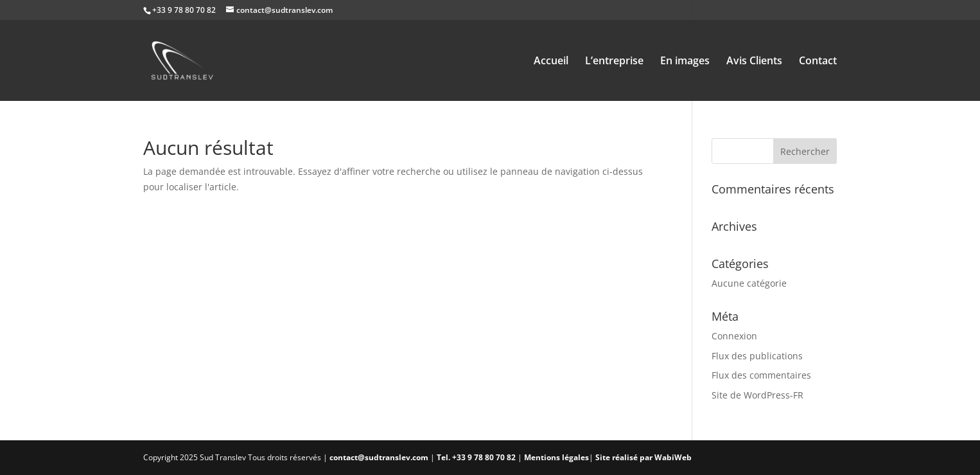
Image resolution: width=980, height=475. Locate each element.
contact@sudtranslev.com (379, 457)
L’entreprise (614, 62)
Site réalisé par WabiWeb (643, 457)
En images (685, 62)
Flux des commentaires (761, 375)
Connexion (734, 336)
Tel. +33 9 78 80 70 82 (477, 457)
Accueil (551, 62)
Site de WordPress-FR (757, 395)
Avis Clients (754, 62)
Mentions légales (556, 457)
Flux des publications (757, 356)
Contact (818, 62)
